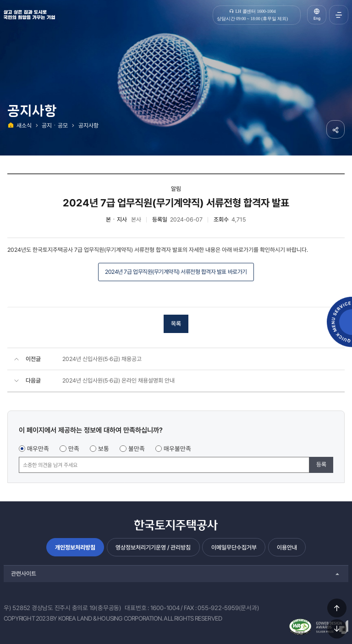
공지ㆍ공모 (55, 125)
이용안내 (287, 547)
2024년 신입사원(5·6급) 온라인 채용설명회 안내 (118, 380)
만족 (74, 449)
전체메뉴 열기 (339, 15)
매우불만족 (177, 449)
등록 (321, 464)
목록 (176, 324)
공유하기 (335, 129)
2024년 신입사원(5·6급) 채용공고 (102, 359)
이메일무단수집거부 (234, 547)
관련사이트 (24, 574)
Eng (317, 18)
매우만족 (38, 449)
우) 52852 (17, 608)
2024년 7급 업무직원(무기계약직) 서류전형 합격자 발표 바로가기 (176, 272)
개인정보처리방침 (75, 547)
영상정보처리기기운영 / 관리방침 (153, 547)
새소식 (24, 125)
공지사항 (88, 125)
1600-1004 (165, 608)
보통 (104, 449)
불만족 (137, 449)
